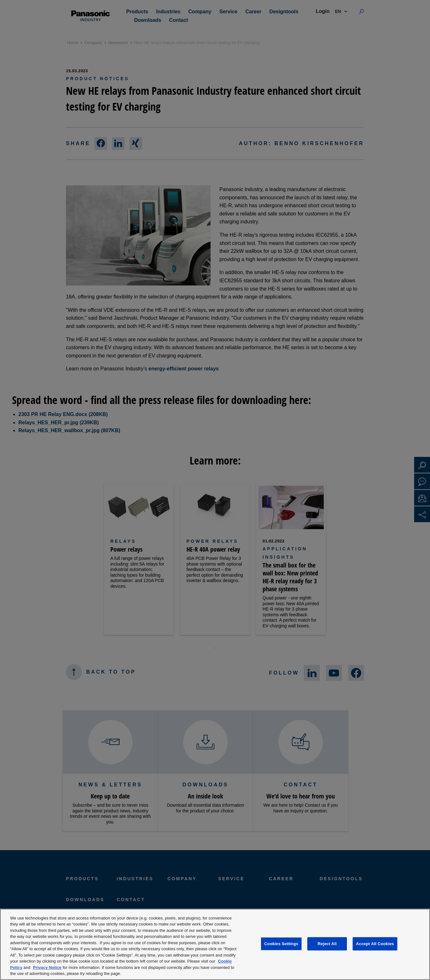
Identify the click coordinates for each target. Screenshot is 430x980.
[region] (215, 944)
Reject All (327, 944)
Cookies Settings (281, 944)
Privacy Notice (47, 967)
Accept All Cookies (375, 944)
